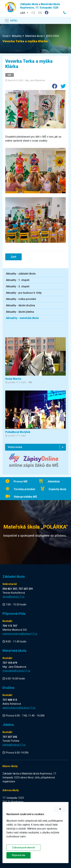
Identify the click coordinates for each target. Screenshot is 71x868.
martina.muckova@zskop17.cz (20, 634)
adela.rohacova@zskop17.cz (19, 708)
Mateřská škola (34, 36)
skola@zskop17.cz (13, 597)
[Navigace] (11, 21)
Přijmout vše (18, 855)
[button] (24, 12)
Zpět (13, 257)
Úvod (5, 36)
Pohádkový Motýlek (18, 432)
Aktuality (17, 36)
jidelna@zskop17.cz (14, 745)
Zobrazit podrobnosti (23, 848)
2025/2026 (53, 36)
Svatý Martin (13, 379)
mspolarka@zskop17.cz (16, 671)
